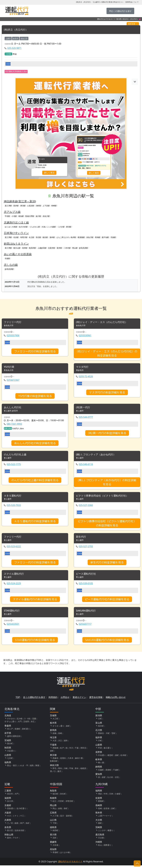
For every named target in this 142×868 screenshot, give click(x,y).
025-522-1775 (14, 465)
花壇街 (63, 761)
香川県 (53, 837)
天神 (111, 796)
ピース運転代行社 (87, 576)
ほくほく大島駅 (11, 227)
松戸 (62, 750)
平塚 (71, 771)
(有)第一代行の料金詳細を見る (107, 434)
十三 (22, 818)
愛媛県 (53, 845)
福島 (32, 768)
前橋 (54, 736)
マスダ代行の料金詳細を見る (107, 393)
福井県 (99, 740)
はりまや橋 (65, 855)
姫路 (17, 826)
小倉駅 (118, 796)
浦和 (66, 743)
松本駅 (123, 758)
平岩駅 (7, 216)
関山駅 (75, 248)
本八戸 (10, 731)
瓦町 (54, 840)
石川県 (99, 733)
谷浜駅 (16, 237)
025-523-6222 (14, 548)
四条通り (11, 811)
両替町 (108, 772)
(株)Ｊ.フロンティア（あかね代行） (98, 456)
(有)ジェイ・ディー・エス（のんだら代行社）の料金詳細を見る (107, 354)
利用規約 (53, 700)
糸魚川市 (24, 39)
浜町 (113, 811)
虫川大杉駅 (23, 227)
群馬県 (53, 733)
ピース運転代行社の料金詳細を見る (107, 602)
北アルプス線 (12, 212)
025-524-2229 (14, 586)
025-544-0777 (86, 418)
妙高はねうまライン (16, 244)
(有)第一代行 (84, 408)
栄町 (52, 753)
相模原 (83, 771)
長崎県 (99, 808)
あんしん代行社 (14, 408)
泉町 (68, 728)
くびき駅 (61, 227)
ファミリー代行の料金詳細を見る (35, 352)
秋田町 (55, 833)
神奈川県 (54, 768)
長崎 (100, 811)
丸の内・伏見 (113, 780)
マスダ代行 (83, 368)
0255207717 (85, 627)
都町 (100, 826)
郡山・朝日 (12, 768)
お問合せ (65, 700)
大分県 (99, 823)
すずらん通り (10, 724)
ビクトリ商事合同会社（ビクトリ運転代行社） (105, 497)
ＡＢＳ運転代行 (14, 497)
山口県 (53, 823)
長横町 (17, 731)
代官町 (61, 804)
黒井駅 (16, 206)
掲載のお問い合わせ (116, 700)
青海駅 (98, 237)
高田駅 (25, 248)
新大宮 (10, 833)
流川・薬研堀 (66, 818)
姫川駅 (38, 216)
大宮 (54, 743)
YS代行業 (10, 368)
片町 (100, 743)
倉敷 (60, 811)
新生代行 (82, 539)
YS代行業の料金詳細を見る (35, 397)
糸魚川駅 (46, 216)
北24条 (20, 721)
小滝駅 (14, 216)
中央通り (102, 758)
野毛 (54, 771)
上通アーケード (105, 818)
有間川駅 (24, 237)
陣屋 (37, 768)
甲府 (100, 750)
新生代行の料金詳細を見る (107, 564)
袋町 (117, 758)
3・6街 (27, 721)
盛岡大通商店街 (14, 739)
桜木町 (101, 728)
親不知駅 (105, 237)
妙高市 (16, 39)
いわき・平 (23, 768)
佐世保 (106, 811)
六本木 (70, 761)
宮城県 (8, 743)
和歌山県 (9, 837)
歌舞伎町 (54, 764)
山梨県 (99, 747)
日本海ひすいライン (16, 233)
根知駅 (21, 216)
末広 (33, 724)
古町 (100, 721)
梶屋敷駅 (81, 237)
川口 (60, 743)
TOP (18, 700)
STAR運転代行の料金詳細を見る (35, 642)
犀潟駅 (23, 206)
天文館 (101, 840)
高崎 (60, 736)
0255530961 (85, 336)
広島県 (53, 815)
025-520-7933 (14, 507)
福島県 (8, 765)
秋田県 (8, 750)
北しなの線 (11, 265)
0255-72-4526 (86, 377)
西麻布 (55, 761)
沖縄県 (99, 845)
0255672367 (13, 381)
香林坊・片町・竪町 (107, 736)
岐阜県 (99, 762)
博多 (100, 796)
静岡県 (99, 769)
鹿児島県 (100, 837)
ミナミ (16, 818)
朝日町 (55, 796)
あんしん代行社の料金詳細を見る (35, 444)
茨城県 (53, 718)
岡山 (54, 811)
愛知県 (99, 777)
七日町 (10, 761)
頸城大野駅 (30, 216)
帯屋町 (55, 855)
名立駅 (32, 237)
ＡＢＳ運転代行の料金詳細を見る (35, 523)
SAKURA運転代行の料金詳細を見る (107, 642)
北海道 (8, 718)
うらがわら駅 (35, 227)
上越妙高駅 (42, 248)
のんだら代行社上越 (16, 456)
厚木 (77, 771)
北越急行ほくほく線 (16, 223)
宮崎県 (99, 830)
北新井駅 (52, 248)
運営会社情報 (96, 700)
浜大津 (10, 804)
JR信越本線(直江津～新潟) (20, 201)
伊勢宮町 (69, 804)
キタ (9, 818)
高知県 (53, 852)
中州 (106, 796)
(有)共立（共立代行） (17, 30)
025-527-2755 (86, 548)
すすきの (11, 721)
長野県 (99, 755)
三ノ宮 (10, 826)
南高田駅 (32, 248)
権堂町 (110, 758)
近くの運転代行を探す (34, 700)
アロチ (16, 840)
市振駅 (113, 237)
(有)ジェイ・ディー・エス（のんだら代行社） (105, 322)
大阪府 (8, 815)
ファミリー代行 (14, 322)
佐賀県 (99, 801)
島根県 (53, 801)
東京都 (53, 758)
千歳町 (116, 772)
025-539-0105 (86, 586)
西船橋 (55, 750)
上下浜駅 (46, 206)
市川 (71, 750)
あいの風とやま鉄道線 (18, 254)
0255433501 (13, 627)
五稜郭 (26, 724)
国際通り (107, 848)
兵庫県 (8, 823)
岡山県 (53, 808)
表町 (66, 811)
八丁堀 (55, 818)
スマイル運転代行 (15, 576)
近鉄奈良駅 (19, 833)
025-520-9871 (14, 48)
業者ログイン (79, 700)
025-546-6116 (86, 465)
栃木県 (53, 725)
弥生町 (63, 796)
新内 (9, 840)
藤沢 (59, 774)
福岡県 (99, 793)
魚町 (28, 826)
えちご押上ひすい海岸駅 (66, 237)
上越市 (8, 39)
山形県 (8, 758)
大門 (20, 724)
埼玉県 (53, 740)
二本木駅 (67, 248)
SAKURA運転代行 (87, 613)
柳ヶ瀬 (101, 765)
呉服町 (101, 772)
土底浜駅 (31, 206)
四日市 (10, 796)
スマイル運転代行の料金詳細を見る (35, 602)
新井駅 (59, 248)
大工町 (55, 721)
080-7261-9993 (14, 425)
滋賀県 (8, 801)
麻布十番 (79, 761)
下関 (54, 826)
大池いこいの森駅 (49, 227)
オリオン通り (58, 728)
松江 (54, 804)
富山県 (99, 725)
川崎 (66, 771)
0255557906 (13, 336)
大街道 (55, 848)
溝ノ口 (53, 774)
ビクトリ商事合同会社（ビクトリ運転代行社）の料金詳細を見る (107, 525)
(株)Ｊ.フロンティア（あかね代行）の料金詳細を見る (107, 483)
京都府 (8, 808)
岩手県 (8, 736)
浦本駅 (52, 237)
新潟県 (119, 19)
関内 (60, 771)
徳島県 (53, 830)
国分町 (10, 746)
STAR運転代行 (13, 613)
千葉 (77, 750)
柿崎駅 (54, 206)
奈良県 (8, 830)
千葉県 (53, 747)
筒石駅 (38, 237)
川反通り (11, 753)
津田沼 (83, 750)
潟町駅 (38, 206)
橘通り (110, 833)
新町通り (26, 731)
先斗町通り (21, 811)
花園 (34, 721)
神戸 (22, 826)
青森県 (8, 728)
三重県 (8, 793)
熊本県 (99, 815)
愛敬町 (101, 804)
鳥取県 (53, 793)
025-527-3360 (86, 507)
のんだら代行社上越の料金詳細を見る (35, 481)
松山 (100, 848)
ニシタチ (102, 833)
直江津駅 (8, 206)
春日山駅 (17, 248)
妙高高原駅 (84, 248)
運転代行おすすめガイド (106, 19)
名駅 (104, 780)
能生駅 (45, 237)
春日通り (107, 750)
